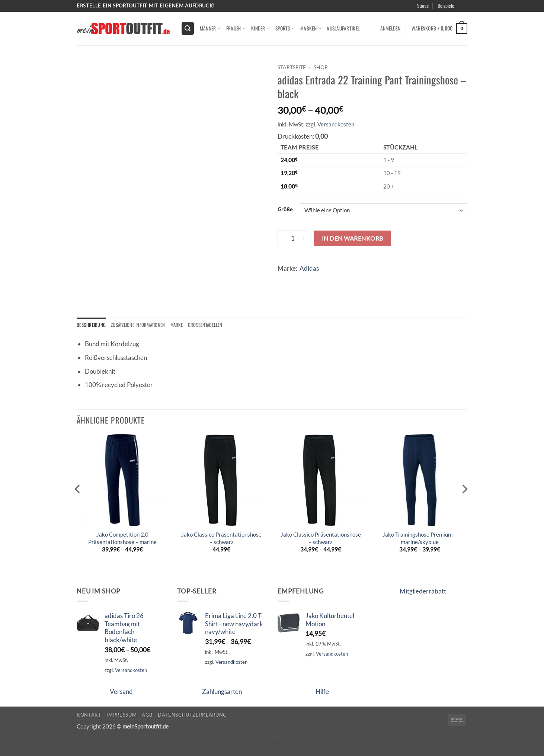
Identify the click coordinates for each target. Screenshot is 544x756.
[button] (188, 28)
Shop (321, 67)
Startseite (292, 67)
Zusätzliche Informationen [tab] (140, 325)
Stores (423, 6)
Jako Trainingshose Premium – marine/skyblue (420, 538)
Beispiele (446, 6)
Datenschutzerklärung (192, 715)
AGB (147, 715)
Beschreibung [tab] (91, 325)
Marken (311, 28)
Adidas (309, 268)
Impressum (121, 715)
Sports (285, 28)
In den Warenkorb (353, 238)
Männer (210, 28)
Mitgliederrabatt (423, 591)
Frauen (236, 28)
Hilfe (322, 692)
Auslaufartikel (343, 28)
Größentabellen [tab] (210, 325)
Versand (121, 692)
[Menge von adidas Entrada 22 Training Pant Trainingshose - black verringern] (282, 238)
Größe (285, 209)
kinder (261, 28)
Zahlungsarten (222, 692)
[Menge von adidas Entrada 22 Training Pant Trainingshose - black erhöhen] (304, 238)
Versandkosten (336, 124)
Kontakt (89, 715)
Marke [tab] (180, 325)
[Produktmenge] (293, 238)
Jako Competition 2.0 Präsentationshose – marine (122, 538)
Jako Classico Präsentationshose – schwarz (221, 538)
